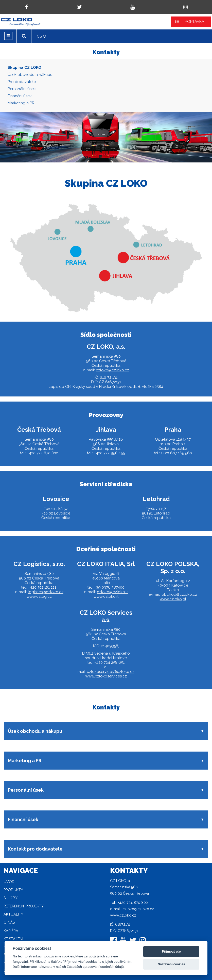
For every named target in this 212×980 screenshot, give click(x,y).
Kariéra (11, 931)
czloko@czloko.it (112, 592)
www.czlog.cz (39, 596)
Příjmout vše (171, 951)
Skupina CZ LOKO (24, 68)
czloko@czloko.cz (112, 370)
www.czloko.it (106, 596)
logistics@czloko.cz (46, 592)
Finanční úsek (20, 96)
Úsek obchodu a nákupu (30, 75)
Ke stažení (13, 939)
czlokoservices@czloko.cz (111, 672)
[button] (106, 731)
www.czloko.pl (173, 599)
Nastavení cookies (171, 964)
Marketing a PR (21, 103)
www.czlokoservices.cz (106, 676)
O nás (9, 922)
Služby (11, 898)
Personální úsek (22, 89)
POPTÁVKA (195, 22)
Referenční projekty (24, 906)
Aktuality (13, 914)
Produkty (13, 890)
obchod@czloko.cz (179, 594)
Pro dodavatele (22, 82)
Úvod (9, 882)
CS (39, 36)
